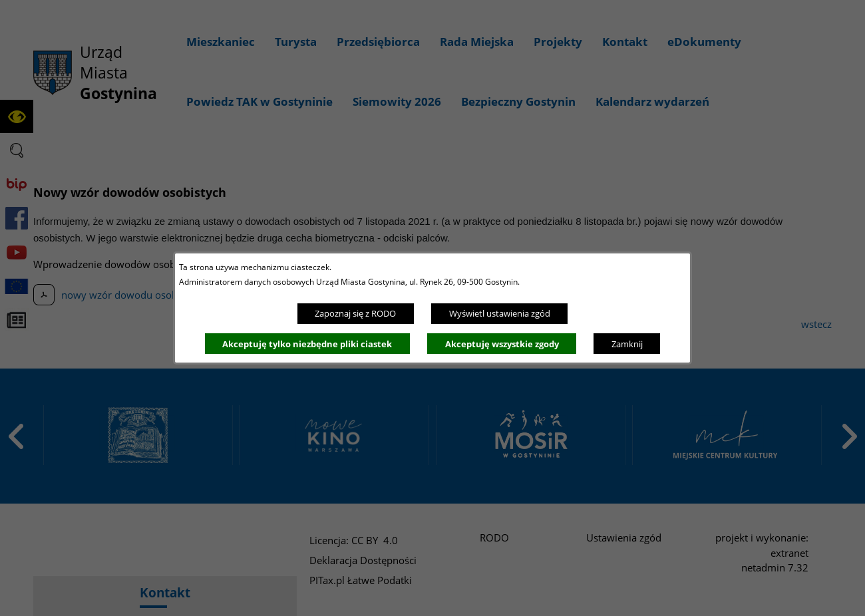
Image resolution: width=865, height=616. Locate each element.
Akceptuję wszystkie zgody (502, 344)
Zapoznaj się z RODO (355, 313)
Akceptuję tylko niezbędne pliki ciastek (307, 344)
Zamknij (627, 344)
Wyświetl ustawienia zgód (500, 313)
